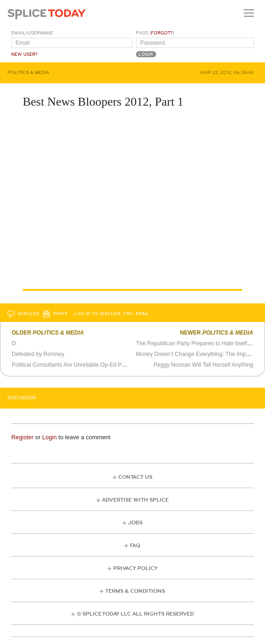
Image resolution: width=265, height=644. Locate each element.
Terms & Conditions (135, 591)
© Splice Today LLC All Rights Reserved (135, 614)
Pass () (155, 33)
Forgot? (162, 33)
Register (22, 437)
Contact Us (135, 477)
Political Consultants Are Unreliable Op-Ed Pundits (74, 365)
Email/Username (32, 33)
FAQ (135, 546)
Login (49, 437)
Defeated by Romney (38, 354)
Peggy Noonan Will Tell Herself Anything (204, 365)
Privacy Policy (135, 568)
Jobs (135, 523)
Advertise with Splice (135, 500)
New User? (24, 54)
